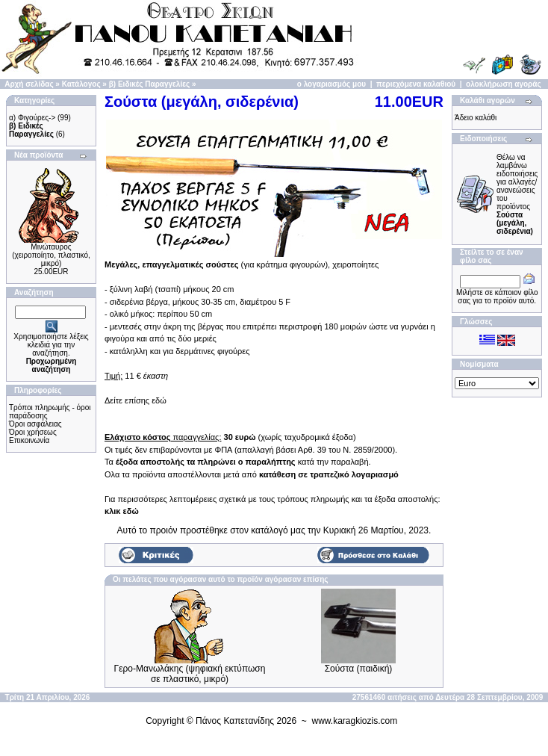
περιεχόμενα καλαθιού (416, 84)
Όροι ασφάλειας (35, 424)
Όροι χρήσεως (33, 432)
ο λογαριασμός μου (331, 84)
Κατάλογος (81, 84)
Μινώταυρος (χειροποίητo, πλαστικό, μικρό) (51, 255)
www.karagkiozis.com (355, 721)
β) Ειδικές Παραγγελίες (149, 84)
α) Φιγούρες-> (32, 118)
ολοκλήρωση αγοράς (504, 84)
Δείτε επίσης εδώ (136, 400)
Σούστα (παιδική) (359, 669)
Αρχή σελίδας (29, 84)
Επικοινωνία (29, 440)
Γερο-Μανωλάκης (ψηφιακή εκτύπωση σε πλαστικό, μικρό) (190, 674)
